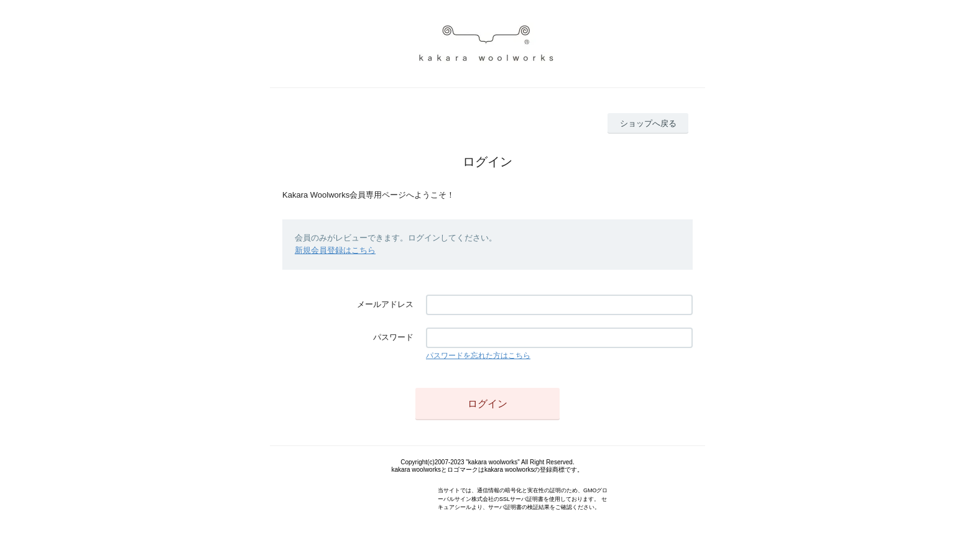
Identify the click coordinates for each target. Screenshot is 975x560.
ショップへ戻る (648, 123)
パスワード (393, 337)
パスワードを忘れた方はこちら (478, 356)
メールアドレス (385, 304)
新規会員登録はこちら (335, 250)
